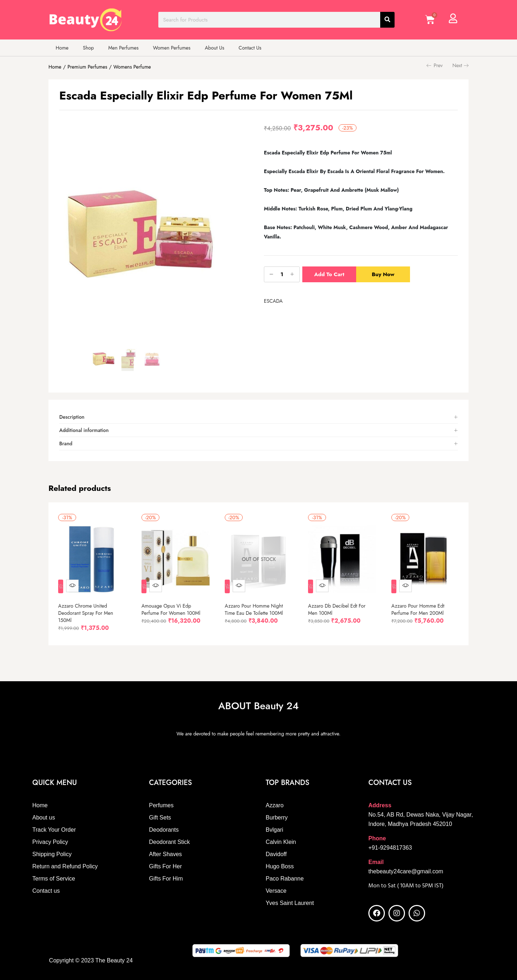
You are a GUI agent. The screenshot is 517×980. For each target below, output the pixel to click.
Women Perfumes (172, 48)
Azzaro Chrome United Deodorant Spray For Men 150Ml (89, 608)
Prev (435, 65)
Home (62, 48)
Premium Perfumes (87, 67)
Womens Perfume (132, 67)
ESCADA (273, 301)
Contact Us (250, 48)
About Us (214, 48)
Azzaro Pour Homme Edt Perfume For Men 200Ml (421, 604)
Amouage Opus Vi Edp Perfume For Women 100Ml (174, 604)
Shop (89, 48)
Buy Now (386, 274)
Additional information (84, 430)
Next (460, 65)
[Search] (387, 20)
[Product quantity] (282, 274)
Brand (66, 443)
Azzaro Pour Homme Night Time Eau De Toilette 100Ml (257, 604)
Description (72, 417)
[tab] (258, 417)
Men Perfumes (123, 48)
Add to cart (329, 274)
